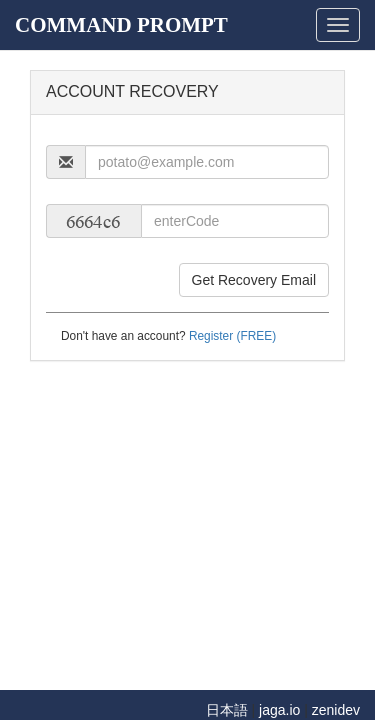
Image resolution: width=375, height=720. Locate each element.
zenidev (336, 710)
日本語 (227, 710)
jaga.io (279, 710)
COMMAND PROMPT (121, 25)
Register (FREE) (232, 336)
